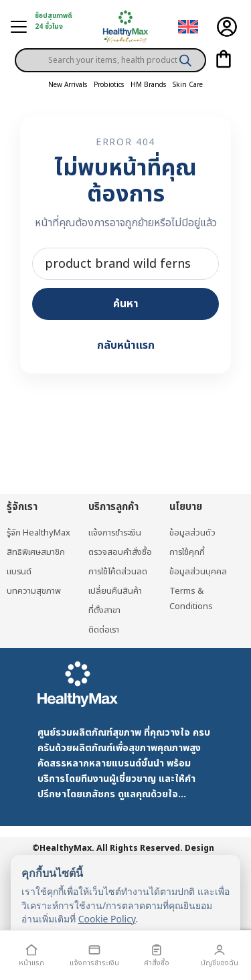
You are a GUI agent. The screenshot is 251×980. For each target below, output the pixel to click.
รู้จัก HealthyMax (38, 533)
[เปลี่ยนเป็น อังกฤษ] (188, 27)
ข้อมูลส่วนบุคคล (198, 572)
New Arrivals (68, 85)
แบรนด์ (19, 572)
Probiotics (109, 85)
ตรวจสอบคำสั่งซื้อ (120, 552)
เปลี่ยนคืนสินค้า (115, 591)
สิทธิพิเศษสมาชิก (36, 552)
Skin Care (188, 85)
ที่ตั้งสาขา (104, 610)
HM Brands (148, 85)
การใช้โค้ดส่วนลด (118, 572)
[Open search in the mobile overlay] (110, 50)
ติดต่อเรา (104, 630)
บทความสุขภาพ (34, 591)
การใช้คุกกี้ (187, 552)
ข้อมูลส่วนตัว (192, 533)
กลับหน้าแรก (126, 345)
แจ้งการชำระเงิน (115, 533)
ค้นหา (126, 304)
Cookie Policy (107, 919)
